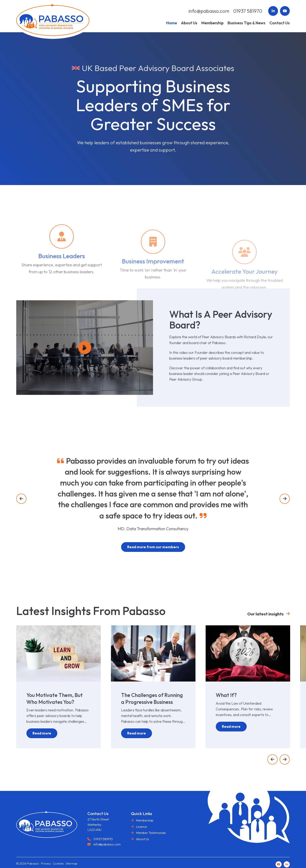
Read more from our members (153, 547)
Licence (141, 827)
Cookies (58, 864)
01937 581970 (248, 11)
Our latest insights (265, 614)
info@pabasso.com (209, 11)
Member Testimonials (151, 833)
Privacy (46, 864)
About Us (142, 839)
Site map (72, 864)
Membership (145, 820)
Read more (42, 733)
